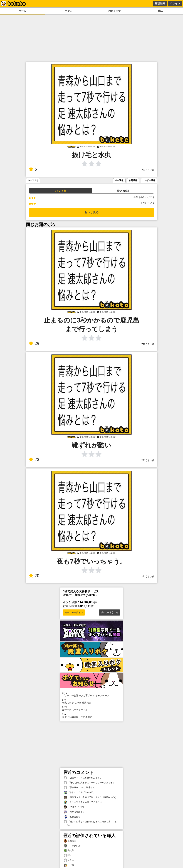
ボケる (68, 11)
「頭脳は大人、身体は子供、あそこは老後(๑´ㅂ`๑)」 (91, 797)
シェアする (33, 180)
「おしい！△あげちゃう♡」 (80, 793)
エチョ (69, 860)
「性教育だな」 (73, 817)
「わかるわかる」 (74, 812)
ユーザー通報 (149, 180)
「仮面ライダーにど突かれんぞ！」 (83, 778)
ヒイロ (69, 865)
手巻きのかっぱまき (144, 197)
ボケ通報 (119, 180)
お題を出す (115, 11)
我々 (68, 855)
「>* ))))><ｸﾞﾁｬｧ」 (74, 807)
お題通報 (133, 180)
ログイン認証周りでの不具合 (91, 716)
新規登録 (160, 3)
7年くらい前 (148, 170)
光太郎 (69, 851)
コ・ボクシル (72, 846)
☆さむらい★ (147, 203)
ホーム (22, 11)
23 (34, 460)
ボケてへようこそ (109, 612)
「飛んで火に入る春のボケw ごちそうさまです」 (89, 783)
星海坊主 (70, 841)
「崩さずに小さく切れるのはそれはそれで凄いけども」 (90, 823)
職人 (161, 11)
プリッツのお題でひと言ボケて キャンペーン (91, 694)
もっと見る (91, 212)
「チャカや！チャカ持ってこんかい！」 (85, 802)
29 (34, 343)
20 (34, 576)
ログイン (175, 3)
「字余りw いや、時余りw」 (80, 788)
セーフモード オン (74, 612)
